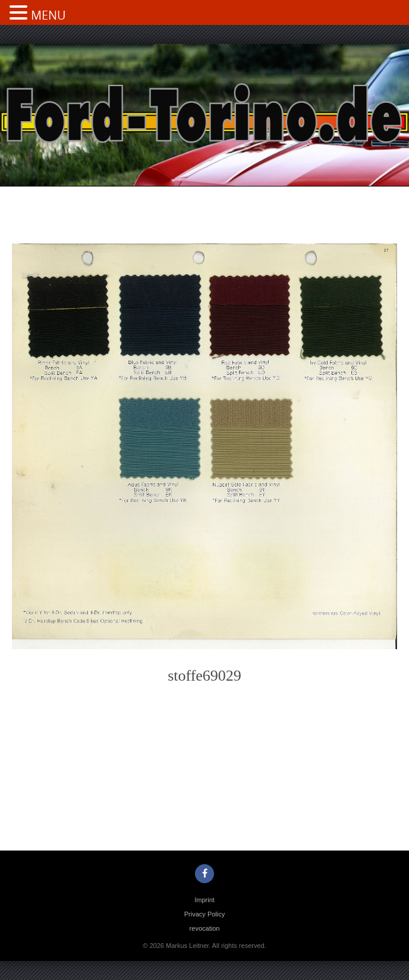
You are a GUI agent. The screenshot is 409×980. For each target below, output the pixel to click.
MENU (48, 15)
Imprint (204, 900)
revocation (205, 928)
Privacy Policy (204, 914)
